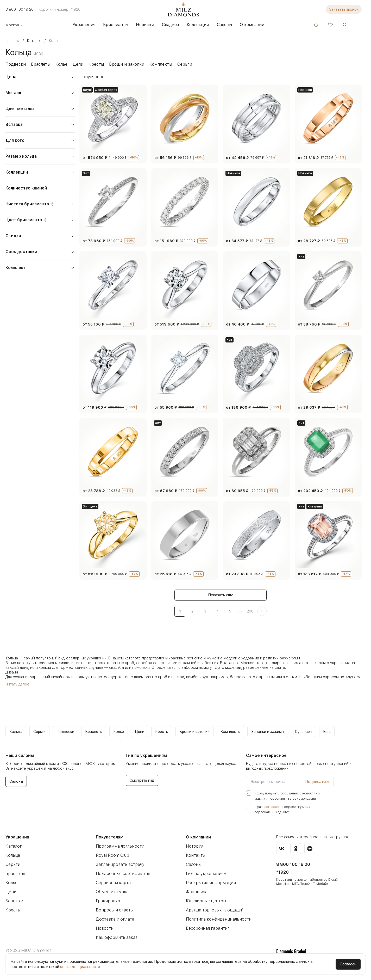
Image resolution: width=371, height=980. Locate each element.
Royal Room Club (112, 855)
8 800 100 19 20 (20, 9)
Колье (61, 64)
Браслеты (41, 64)
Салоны (194, 864)
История (195, 846)
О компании (198, 837)
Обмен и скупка (112, 892)
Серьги (185, 64)
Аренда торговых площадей (215, 910)
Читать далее (17, 684)
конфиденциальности (80, 967)
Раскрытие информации (211, 883)
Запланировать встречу (120, 864)
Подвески (16, 64)
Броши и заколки (127, 64)
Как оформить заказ (117, 937)
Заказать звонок (344, 9)
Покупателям (110, 837)
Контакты (196, 855)
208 (250, 611)
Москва (15, 25)
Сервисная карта (113, 883)
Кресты (96, 64)
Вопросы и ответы (115, 910)
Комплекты (161, 64)
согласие (272, 807)
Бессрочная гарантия (208, 928)
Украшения (17, 837)
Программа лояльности (120, 846)
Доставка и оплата (115, 919)
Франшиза (197, 892)
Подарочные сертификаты (123, 874)
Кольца (13, 855)
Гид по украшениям (206, 874)
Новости (105, 928)
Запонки (14, 901)
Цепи (78, 64)
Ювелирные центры (206, 901)
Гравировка (108, 901)
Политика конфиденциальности (219, 919)
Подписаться (317, 782)
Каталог (14, 846)
